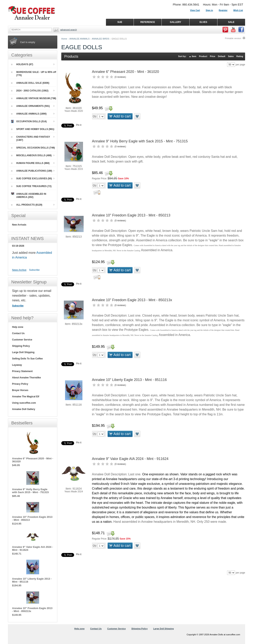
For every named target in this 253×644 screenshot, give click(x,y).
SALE (231, 22)
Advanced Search (69, 30)
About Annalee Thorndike (26, 378)
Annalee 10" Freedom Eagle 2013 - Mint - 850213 (131, 215)
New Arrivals (19, 225)
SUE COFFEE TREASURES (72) (31, 186)
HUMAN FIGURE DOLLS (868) (30, 163)
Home (64, 39)
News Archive (19, 270)
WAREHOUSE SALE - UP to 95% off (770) (34, 74)
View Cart (195, 10)
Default (221, 56)
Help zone (18, 327)
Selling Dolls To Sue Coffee (27, 359)
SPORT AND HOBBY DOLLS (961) (33, 129)
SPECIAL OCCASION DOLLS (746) (33, 148)
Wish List (238, 10)
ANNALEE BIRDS (101, 39)
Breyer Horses (20, 390)
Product (203, 56)
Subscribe (34, 270)
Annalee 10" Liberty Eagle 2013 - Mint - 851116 (129, 380)
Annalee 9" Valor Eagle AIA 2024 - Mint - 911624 (130, 459)
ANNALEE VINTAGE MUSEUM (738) (34, 98)
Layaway (17, 365)
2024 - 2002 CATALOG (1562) (30, 91)
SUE (120, 22)
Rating (240, 56)
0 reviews (120, 77)
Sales (231, 56)
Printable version (233, 38)
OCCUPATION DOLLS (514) (29, 121)
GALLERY (176, 22)
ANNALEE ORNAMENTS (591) (30, 106)
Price (213, 56)
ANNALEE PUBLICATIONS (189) (32, 171)
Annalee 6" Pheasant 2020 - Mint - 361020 (126, 72)
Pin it (79, 125)
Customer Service (22, 340)
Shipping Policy (21, 346)
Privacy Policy (20, 384)
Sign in (209, 10)
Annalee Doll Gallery (24, 409)
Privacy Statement (22, 371)
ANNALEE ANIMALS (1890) (29, 114)
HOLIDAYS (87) (22, 64)
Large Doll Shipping (23, 352)
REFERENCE (148, 22)
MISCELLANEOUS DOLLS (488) (31, 155)
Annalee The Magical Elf (26, 397)
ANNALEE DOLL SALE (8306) (30, 83)
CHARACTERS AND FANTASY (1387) (31, 138)
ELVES (203, 22)
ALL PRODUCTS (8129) (27, 205)
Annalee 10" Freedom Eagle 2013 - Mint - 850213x (132, 300)
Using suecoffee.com (24, 403)
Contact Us (18, 333)
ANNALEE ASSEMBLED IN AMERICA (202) (29, 195)
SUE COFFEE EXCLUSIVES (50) (32, 179)
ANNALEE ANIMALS (79, 39)
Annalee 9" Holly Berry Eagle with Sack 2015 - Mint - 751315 (140, 141)
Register (223, 10)
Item (194, 56)
